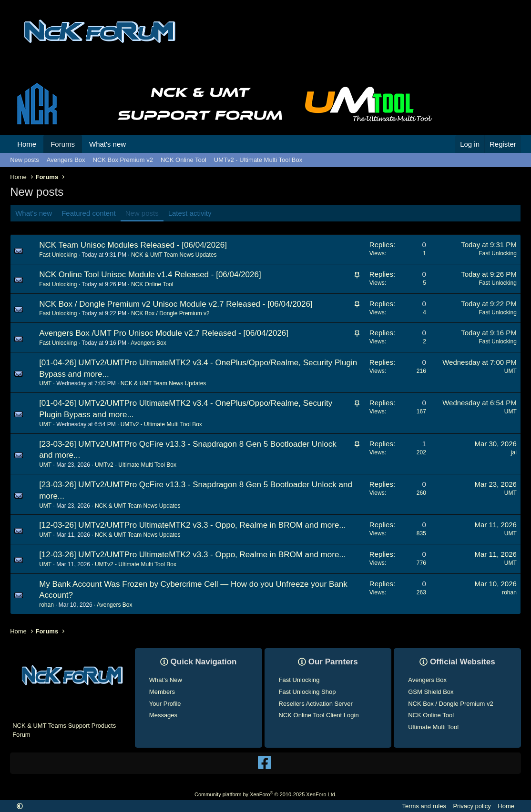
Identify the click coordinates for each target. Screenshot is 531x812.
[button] (133, 144)
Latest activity (190, 213)
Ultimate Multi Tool (433, 727)
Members (162, 691)
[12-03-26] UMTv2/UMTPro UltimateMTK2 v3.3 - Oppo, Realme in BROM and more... (192, 525)
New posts (25, 160)
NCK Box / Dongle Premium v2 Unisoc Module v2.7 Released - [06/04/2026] (176, 303)
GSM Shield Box (431, 691)
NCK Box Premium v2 (123, 160)
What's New (166, 679)
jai (514, 451)
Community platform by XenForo (265, 794)
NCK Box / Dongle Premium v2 (170, 313)
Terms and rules (424, 806)
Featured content (88, 213)
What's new (107, 144)
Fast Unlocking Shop (307, 691)
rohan (46, 604)
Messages (163, 715)
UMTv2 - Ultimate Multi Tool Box (258, 160)
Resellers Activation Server (316, 703)
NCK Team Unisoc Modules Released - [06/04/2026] (133, 245)
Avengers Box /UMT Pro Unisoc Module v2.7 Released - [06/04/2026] (164, 333)
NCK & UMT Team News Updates (174, 254)
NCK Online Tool (184, 160)
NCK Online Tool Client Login (319, 715)
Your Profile (165, 703)
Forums (63, 144)
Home (27, 144)
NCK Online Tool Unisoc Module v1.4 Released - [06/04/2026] (150, 274)
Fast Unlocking (299, 679)
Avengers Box (66, 160)
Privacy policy (472, 806)
